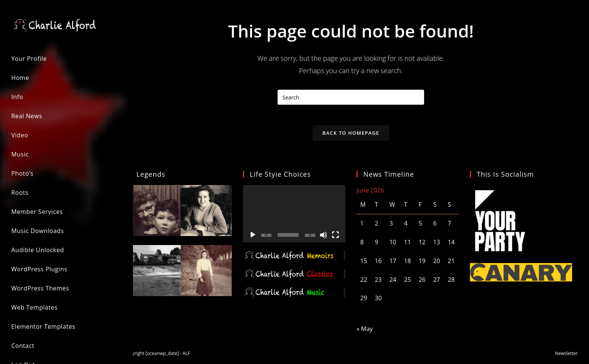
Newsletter (566, 355)
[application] (294, 216)
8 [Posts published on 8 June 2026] (362, 244)
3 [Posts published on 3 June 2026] (391, 226)
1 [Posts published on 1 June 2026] (362, 226)
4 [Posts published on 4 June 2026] (406, 226)
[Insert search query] (351, 97)
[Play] (253, 237)
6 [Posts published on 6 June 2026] (435, 226)
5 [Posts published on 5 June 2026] (420, 226)
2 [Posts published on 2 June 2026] (377, 226)
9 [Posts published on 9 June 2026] (377, 244)
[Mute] (323, 237)
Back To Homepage (351, 135)
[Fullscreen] (335, 237)
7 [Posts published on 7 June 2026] (449, 226)
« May (365, 331)
